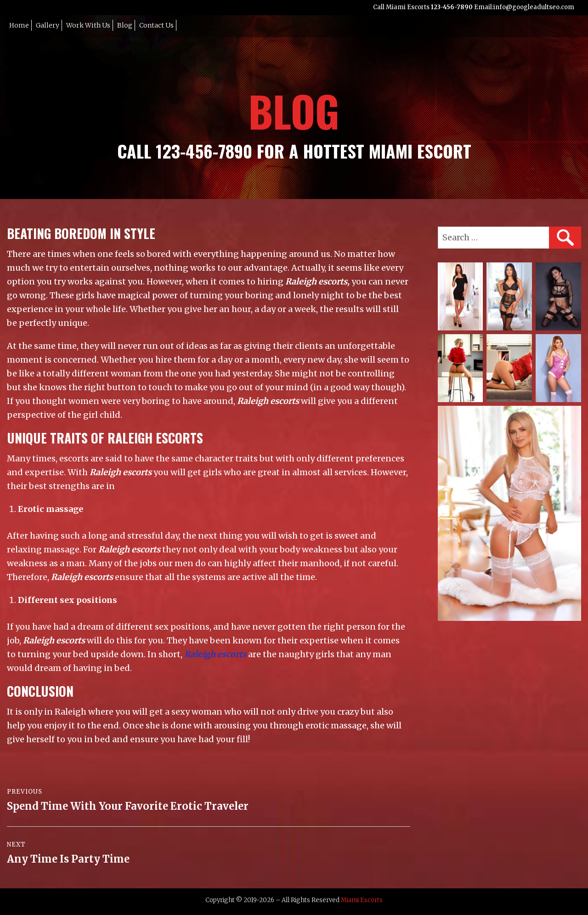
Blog (125, 25)
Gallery (48, 25)
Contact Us (156, 25)
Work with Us (88, 25)
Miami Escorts (362, 900)
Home (19, 25)
